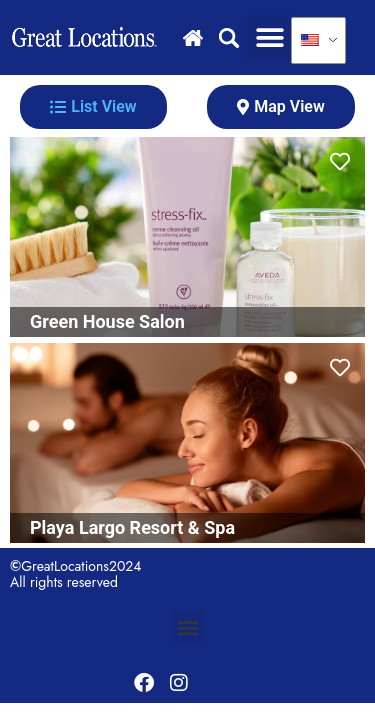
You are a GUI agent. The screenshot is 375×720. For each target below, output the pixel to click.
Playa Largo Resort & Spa (132, 527)
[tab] (93, 107)
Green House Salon (107, 321)
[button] (269, 37)
